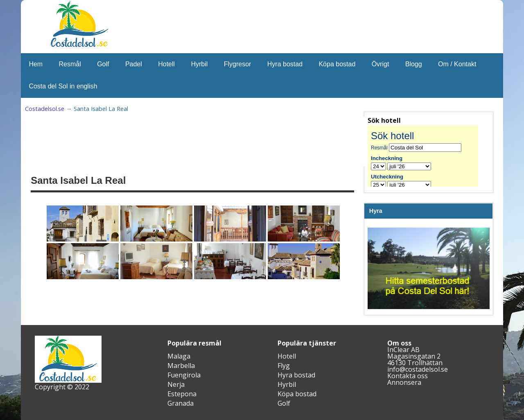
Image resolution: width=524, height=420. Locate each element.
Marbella (181, 366)
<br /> (429, 156)
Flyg (284, 366)
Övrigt (381, 64)
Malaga (179, 356)
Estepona (182, 394)
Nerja (176, 384)
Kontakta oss (408, 376)
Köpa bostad (337, 64)
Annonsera (404, 382)
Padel (134, 64)
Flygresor (238, 64)
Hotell (166, 64)
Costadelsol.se (45, 109)
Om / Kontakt (457, 64)
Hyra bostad (285, 64)
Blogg (414, 64)
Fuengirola (184, 375)
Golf (103, 64)
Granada (181, 403)
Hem (36, 64)
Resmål (70, 64)
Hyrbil (199, 64)
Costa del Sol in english (63, 86)
